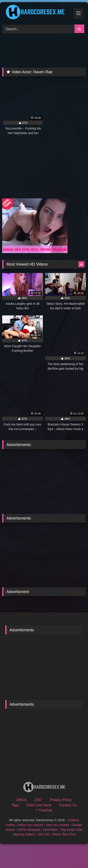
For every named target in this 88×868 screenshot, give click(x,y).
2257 (38, 800)
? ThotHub (44, 810)
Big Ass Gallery (24, 834)
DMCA (21, 800)
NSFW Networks (29, 830)
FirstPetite (50, 830)
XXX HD (44, 834)
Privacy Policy (61, 800)
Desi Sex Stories (58, 825)
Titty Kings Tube (71, 830)
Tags (15, 805)
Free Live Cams (39, 805)
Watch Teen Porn (64, 834)
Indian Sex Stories (31, 825)
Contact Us (68, 805)
